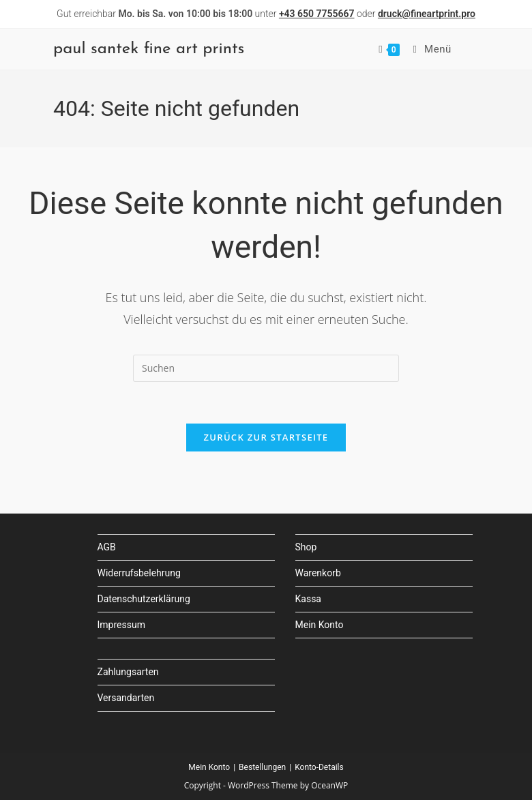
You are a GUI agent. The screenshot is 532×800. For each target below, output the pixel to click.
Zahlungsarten (128, 672)
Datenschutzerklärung (144, 599)
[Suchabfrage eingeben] (266, 368)
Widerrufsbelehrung (139, 573)
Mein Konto (320, 625)
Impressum (121, 625)
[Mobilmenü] (427, 49)
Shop (306, 547)
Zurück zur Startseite (266, 437)
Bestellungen (262, 767)
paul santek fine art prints (149, 49)
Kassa (308, 599)
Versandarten (126, 698)
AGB (107, 547)
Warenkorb (318, 573)
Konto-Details (319, 767)
